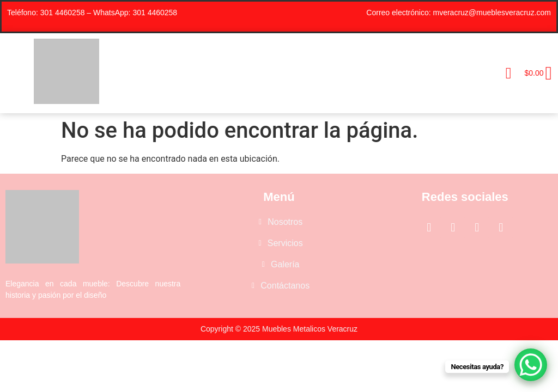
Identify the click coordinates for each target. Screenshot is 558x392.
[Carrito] (535, 73)
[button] (509, 73)
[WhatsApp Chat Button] (531, 365)
